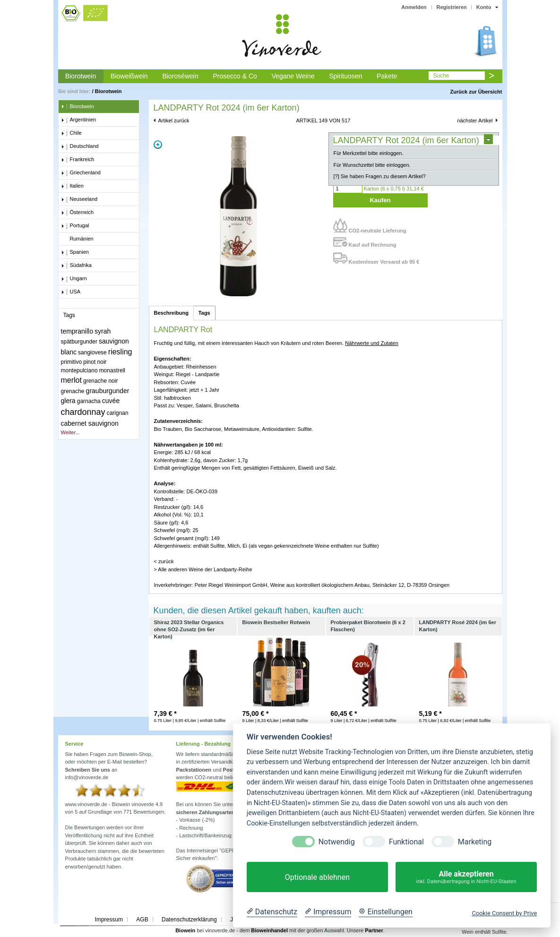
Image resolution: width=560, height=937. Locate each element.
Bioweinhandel (269, 930)
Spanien (75, 252)
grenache (73, 391)
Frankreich (78, 160)
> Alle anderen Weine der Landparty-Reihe (203, 569)
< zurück (164, 561)
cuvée (111, 401)
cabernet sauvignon (90, 423)
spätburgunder (79, 342)
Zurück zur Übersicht (476, 92)
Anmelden (414, 7)
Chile (71, 133)
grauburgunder (108, 391)
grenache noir (100, 381)
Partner (374, 930)
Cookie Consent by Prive (504, 913)
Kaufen (380, 200)
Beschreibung (171, 313)
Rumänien (77, 239)
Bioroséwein (180, 76)
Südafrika (76, 266)
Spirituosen (345, 76)
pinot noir (95, 362)
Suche (441, 76)
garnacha (89, 401)
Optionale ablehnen (317, 877)
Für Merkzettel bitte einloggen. (369, 153)
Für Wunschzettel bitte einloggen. (372, 165)
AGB (142, 920)
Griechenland (81, 173)
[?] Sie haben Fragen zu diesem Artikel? (380, 176)
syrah (103, 331)
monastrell (112, 370)
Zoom (158, 145)
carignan (118, 413)
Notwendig (337, 842)
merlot (71, 380)
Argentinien (79, 120)
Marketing (475, 842)
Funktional (406, 842)
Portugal (75, 226)
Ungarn (74, 279)
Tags (204, 313)
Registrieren (452, 7)
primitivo (72, 362)
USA (71, 292)
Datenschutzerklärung (189, 920)
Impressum (109, 920)
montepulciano (79, 370)
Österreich (78, 213)
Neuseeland (79, 199)
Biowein (185, 930)
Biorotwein (81, 76)
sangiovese (92, 352)
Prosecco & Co (235, 76)
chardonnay (83, 412)
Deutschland (80, 146)
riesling (120, 352)
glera (68, 401)
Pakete (387, 76)
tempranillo (77, 331)
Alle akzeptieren (466, 877)
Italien (72, 186)
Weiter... (70, 432)
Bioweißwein (129, 76)
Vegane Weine (293, 76)
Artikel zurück (174, 120)
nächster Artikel (475, 120)
